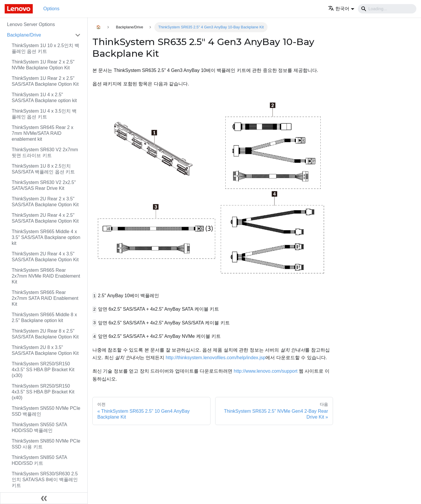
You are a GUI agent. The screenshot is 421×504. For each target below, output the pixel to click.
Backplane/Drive (24, 35)
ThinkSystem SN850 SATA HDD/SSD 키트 (39, 460)
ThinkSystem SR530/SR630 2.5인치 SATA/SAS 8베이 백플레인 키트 (45, 480)
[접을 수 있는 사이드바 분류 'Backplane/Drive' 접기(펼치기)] (78, 35)
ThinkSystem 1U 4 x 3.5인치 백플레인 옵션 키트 (44, 114)
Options (51, 9)
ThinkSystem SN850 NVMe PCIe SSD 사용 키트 (46, 444)
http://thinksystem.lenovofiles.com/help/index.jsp (216, 358)
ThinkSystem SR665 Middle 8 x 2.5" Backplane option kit (44, 318)
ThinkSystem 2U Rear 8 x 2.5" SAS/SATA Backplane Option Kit (45, 334)
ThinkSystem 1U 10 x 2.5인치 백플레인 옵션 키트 (45, 48)
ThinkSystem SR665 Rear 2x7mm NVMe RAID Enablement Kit (46, 276)
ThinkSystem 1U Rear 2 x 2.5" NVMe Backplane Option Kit (43, 65)
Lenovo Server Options (31, 24)
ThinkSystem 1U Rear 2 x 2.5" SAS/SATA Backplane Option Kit (45, 81)
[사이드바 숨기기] (44, 498)
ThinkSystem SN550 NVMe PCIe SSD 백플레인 (46, 411)
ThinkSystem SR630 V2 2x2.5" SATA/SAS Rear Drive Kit (44, 185)
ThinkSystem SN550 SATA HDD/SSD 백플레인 (39, 428)
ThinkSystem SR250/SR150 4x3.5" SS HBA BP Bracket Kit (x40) (43, 392)
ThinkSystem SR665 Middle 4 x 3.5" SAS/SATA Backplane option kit (46, 237)
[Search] (387, 9)
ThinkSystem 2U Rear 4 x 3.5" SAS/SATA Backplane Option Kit (45, 257)
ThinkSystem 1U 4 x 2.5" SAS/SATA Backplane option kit (44, 98)
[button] (341, 9)
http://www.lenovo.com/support (266, 371)
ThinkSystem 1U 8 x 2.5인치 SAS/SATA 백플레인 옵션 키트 (43, 169)
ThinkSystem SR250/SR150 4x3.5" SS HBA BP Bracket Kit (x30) (43, 370)
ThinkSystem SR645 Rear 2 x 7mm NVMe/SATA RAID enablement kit (43, 133)
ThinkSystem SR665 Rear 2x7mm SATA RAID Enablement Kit (45, 298)
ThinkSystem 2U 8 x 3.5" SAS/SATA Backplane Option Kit (45, 350)
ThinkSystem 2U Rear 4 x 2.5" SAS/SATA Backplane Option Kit (45, 218)
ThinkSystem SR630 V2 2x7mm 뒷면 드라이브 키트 (45, 153)
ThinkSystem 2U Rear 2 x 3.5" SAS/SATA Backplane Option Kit (45, 202)
